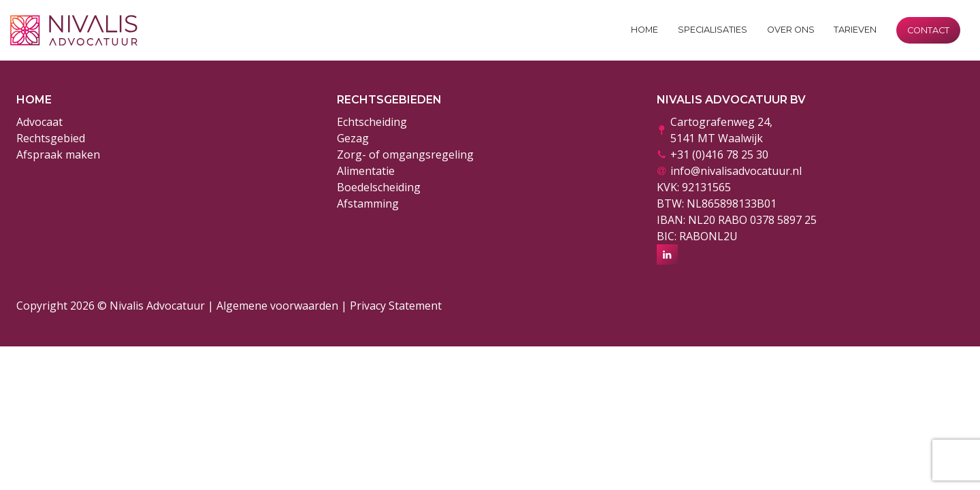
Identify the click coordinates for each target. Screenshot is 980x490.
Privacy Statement (396, 306)
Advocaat (39, 122)
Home (644, 30)
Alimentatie (366, 171)
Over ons (791, 30)
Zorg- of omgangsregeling (405, 154)
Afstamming (368, 203)
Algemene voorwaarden (277, 306)
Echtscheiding (372, 122)
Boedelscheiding (379, 187)
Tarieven (855, 30)
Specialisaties (713, 30)
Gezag (353, 138)
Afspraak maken (58, 154)
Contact (928, 30)
